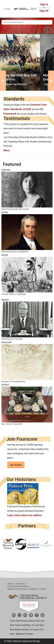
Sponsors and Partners (18, 589)
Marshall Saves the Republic (15, 252)
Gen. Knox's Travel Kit (12, 424)
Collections (20, 584)
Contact (43, 589)
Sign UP (44, 11)
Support (33, 589)
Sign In (44, 4)
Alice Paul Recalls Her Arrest (15, 209)
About (10, 584)
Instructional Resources (18, 586)
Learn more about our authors (24, 515)
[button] (3, 81)
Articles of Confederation (13, 381)
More (6, 150)
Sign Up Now (16, 465)
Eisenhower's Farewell (12, 339)
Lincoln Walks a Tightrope (14, 294)
